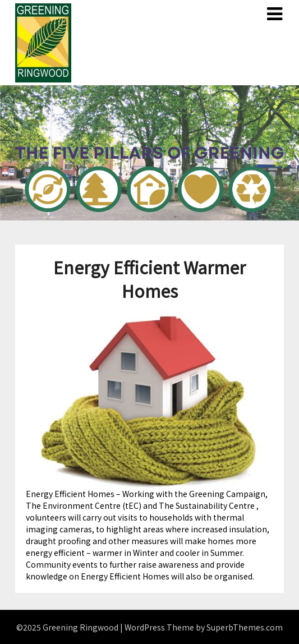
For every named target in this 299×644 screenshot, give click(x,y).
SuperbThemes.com (245, 627)
